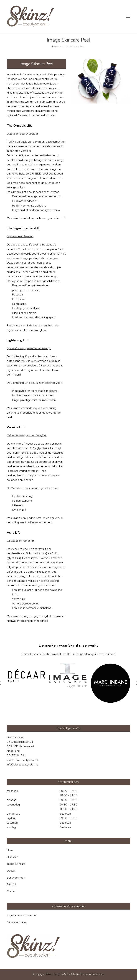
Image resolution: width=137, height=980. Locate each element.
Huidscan (12, 857)
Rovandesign (53, 974)
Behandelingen (16, 878)
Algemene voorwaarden (22, 915)
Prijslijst (11, 884)
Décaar (11, 871)
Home (56, 46)
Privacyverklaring (17, 922)
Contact (12, 891)
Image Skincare (16, 864)
